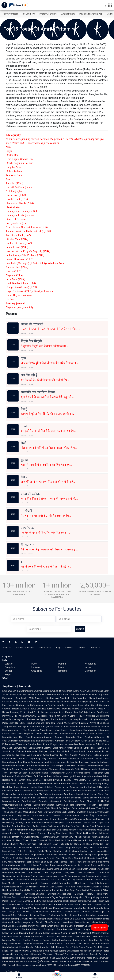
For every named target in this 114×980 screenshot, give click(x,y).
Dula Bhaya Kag (26, 912)
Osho (11, 848)
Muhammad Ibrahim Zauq (89, 805)
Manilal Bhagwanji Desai (48, 929)
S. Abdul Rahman (69, 727)
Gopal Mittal (27, 698)
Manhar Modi (29, 901)
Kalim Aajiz (15, 816)
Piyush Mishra (91, 944)
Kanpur (8, 674)
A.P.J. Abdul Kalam (84, 919)
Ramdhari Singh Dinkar (71, 890)
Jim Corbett (63, 716)
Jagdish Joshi (76, 901)
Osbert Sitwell (30, 840)
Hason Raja (87, 883)
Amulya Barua (29, 709)
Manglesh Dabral (64, 823)
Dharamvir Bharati (48, 14)
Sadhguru (26, 965)
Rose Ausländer (71, 830)
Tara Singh (76, 826)
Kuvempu (53, 712)
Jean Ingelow (15, 951)
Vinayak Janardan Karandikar (64, 744)
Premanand (69, 929)
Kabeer (83, 951)
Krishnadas (14, 819)
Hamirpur (63, 671)
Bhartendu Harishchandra (42, 837)
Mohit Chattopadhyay (89, 897)
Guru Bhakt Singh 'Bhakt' (61, 691)
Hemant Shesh (97, 794)
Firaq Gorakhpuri (73, 954)
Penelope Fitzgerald (94, 855)
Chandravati (98, 880)
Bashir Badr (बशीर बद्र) (36, 961)
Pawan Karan (62, 776)
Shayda (13, 905)
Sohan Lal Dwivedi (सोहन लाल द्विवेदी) (74, 965)
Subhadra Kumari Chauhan (73, 961)
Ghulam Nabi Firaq (20, 737)
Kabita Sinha (53, 869)
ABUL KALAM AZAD (66, 958)
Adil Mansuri (67, 908)
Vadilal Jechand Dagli (64, 919)
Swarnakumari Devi (45, 766)
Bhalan (71, 905)
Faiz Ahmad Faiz (54, 808)
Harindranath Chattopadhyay (50, 773)
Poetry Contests (10, 14)
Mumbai (62, 664)
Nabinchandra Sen (19, 887)
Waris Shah (40, 862)
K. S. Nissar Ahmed (45, 716)
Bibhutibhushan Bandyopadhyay (78, 702)
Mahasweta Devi (44, 705)
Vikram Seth (32, 776)
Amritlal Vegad (78, 755)
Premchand (96, 865)
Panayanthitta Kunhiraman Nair (57, 805)
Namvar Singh (15, 705)
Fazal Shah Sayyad (69, 851)
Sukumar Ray (62, 887)
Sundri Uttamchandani (90, 751)
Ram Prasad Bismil (68, 783)
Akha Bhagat (83, 929)
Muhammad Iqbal (18, 865)
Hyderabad (90, 664)
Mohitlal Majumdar (19, 883)
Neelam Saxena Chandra (25, 769)
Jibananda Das (70, 894)
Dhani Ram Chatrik (71, 858)
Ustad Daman (49, 848)
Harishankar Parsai (37, 783)
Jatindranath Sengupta (28, 880)
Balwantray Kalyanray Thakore (33, 915)
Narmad (86, 922)
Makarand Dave (71, 937)
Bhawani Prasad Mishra (88, 958)
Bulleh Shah (53, 862)
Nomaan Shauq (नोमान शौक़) (44, 965)
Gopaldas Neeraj (59, 933)
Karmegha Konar (26, 727)
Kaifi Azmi (99, 961)
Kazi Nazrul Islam (91, 894)
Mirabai (85, 826)
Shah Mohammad (28, 858)
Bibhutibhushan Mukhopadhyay (46, 702)
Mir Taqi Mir (36, 794)
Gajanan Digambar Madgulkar (60, 737)
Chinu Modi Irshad (44, 901)
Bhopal (8, 671)
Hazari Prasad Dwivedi (58, 816)
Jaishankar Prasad (50, 890)
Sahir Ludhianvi (95, 951)
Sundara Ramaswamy (89, 727)
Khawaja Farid (45, 858)
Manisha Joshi (81, 908)
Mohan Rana (53, 783)
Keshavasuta (37, 737)
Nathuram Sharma (36, 808)
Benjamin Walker (22, 702)
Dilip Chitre (20, 723)
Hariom (90, 961)
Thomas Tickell (67, 862)
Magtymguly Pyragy (47, 819)
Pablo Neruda (57, 865)
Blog (58, 648)
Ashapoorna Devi (94, 876)
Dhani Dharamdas (34, 823)
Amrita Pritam (68, 14)
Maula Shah (51, 851)
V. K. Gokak (27, 712)
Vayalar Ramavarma (28, 719)
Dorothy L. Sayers (89, 780)
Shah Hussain (88, 858)
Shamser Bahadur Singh (21, 759)
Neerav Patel (16, 901)
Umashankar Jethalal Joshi (46, 937)
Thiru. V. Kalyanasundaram (47, 727)
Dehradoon (90, 671)
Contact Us (95, 648)
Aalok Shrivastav (46, 812)
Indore (88, 667)
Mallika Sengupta (32, 890)
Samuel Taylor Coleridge (82, 716)
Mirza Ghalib (53, 961)
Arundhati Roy (68, 698)
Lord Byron (33, 865)
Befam (14, 915)
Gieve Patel (85, 694)
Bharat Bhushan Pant (70, 944)
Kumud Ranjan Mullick (44, 883)
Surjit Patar (17, 851)
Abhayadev (86, 769)
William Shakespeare (69, 951)
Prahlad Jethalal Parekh (73, 915)
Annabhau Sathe (87, 744)
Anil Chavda (47, 908)
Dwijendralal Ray (60, 872)
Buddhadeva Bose (38, 869)
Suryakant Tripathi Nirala (37, 734)
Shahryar (47, 794)
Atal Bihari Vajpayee (48, 951)
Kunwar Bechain (30, 951)
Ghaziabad (37, 671)
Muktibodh (61, 840)
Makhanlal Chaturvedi (45, 944)
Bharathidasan (90, 730)
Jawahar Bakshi (61, 901)
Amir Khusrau (66, 712)
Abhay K (11, 880)
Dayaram (14, 933)
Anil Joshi (41, 926)
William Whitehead (25, 894)
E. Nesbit (18, 840)
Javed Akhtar (43, 744)
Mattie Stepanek (75, 773)
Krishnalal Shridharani (21, 929)
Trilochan (31, 723)
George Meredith (66, 819)
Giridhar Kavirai (40, 826)
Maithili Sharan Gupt (92, 890)
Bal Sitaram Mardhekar (43, 741)
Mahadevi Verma (17, 947)
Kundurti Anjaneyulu (70, 719)
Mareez (57, 908)
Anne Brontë (21, 801)
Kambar (12, 719)
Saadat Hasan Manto (53, 830)
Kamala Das (34, 798)
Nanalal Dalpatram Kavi (38, 947)
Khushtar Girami (41, 691)
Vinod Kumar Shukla (22, 780)
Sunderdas (49, 823)
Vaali (43, 730)
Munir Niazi (96, 848)
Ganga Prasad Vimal (79, 794)
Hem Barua (96, 862)
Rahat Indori (96, 748)
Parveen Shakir (70, 791)
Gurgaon (9, 664)
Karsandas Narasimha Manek (66, 922)
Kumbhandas (98, 819)
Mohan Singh (64, 848)
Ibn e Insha (89, 812)
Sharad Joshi (61, 812)
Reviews (69, 648)
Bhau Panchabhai (86, 737)
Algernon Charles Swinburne (27, 940)
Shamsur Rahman (20, 869)
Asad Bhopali (57, 751)
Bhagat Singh (93, 947)
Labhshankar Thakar (45, 905)
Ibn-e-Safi (78, 712)
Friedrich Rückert (81, 823)
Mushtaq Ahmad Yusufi (27, 805)
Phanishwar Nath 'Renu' (69, 833)
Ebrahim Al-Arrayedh (21, 844)
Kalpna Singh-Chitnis (51, 798)
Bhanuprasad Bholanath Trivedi (53, 912)
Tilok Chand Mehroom (46, 694)
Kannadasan (34, 730)
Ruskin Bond (81, 816)
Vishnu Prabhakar (93, 773)
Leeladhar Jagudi (19, 798)
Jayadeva (42, 709)
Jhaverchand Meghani (21, 944)
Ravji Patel (62, 905)
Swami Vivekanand (40, 762)
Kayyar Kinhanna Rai (72, 787)
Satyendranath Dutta (70, 769)
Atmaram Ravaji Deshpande (68, 741)
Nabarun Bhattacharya (47, 698)
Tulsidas (51, 709)
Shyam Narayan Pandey (42, 833)
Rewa (61, 667)
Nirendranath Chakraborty (88, 869)
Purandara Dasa (95, 709)
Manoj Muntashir (17, 961)
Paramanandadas (83, 819)
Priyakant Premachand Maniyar (84, 933)
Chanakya (20, 823)
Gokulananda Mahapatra (37, 751)
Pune (34, 664)
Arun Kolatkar (89, 741)
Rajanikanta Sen (92, 712)
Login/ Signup (100, 928)
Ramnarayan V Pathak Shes (34, 922)
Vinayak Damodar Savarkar (44, 801)
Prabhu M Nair (74, 837)
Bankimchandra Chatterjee (25, 897)
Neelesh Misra (14, 965)
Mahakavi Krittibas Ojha (41, 887)
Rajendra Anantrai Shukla (85, 912)
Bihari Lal (97, 833)
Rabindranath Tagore (48, 897)
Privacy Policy (45, 648)
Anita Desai (98, 769)
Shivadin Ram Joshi (88, 783)
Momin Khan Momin (20, 762)
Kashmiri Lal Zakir (60, 755)
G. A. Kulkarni (16, 751)
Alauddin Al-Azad (25, 766)
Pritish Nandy (78, 947)
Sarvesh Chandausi (17, 808)
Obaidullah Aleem (28, 819)
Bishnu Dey (18, 890)
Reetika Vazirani (77, 734)
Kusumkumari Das (77, 876)
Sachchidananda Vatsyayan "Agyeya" (45, 954)
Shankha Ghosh (67, 869)
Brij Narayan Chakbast (68, 694)
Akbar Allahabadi (52, 791)
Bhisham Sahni (9, 691)
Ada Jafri (25, 794)
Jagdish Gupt (16, 812)
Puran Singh (12, 858)
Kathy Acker (71, 865)
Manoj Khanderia (46, 919)
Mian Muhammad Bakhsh (21, 862)
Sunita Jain (101, 741)
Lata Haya (19, 954)
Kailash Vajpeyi (54, 787)
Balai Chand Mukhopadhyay (65, 723)
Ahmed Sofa (29, 705)
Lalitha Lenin (17, 734)
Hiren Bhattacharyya (79, 762)
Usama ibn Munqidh (59, 762)
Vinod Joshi (35, 908)
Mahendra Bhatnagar (48, 769)
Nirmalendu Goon (94, 872)
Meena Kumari (30, 812)
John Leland (84, 865)
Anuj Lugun (42, 759)
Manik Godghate (91, 719)
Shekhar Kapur (27, 773)
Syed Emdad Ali (60, 876)
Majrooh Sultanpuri (73, 808)
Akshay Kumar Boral (52, 880)
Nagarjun (99, 766)
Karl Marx (61, 837)
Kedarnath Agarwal (19, 837)
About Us (7, 648)
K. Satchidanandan (69, 801)
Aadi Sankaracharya (33, 748)
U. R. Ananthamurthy (23, 716)
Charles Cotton (75, 855)
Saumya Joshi (90, 901)
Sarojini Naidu (63, 766)
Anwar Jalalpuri (94, 755)
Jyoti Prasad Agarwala (80, 776)
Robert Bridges (83, 862)
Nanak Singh (30, 855)
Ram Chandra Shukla (92, 801)
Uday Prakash (36, 830)
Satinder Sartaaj (73, 844)
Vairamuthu (22, 744)
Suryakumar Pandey (69, 897)
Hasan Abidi (26, 755)
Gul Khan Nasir (24, 826)
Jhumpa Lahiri (81, 748)
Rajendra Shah (27, 933)
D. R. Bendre (41, 712)
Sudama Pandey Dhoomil (33, 787)
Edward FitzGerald (44, 780)
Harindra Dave (67, 926)
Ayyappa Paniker (49, 719)
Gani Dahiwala (95, 905)
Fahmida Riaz (59, 705)
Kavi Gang (12, 826)
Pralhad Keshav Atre (66, 780)
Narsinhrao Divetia (90, 937)
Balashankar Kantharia (71, 940)
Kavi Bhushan (21, 833)
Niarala (70, 840)
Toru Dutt (45, 865)
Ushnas (94, 922)
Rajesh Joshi (53, 730)
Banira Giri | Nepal (17, 958)
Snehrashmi (54, 915)
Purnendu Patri (84, 880)
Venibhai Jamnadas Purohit (22, 926)
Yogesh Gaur (96, 798)
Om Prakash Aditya (93, 787)
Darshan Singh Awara (92, 851)
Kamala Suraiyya (58, 759)
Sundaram (79, 926)
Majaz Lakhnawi (33, 816)
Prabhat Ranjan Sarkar (41, 876)
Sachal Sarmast (59, 855)
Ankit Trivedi (81, 905)
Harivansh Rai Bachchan (87, 840)
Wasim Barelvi (13, 794)
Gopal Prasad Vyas (92, 808)
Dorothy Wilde (51, 748)
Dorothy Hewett (75, 812)
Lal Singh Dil (89, 844)
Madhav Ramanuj (26, 905)
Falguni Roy (69, 880)
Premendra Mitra (69, 883)
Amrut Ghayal (22, 908)
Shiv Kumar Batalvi (34, 851)
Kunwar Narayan (91, 837)
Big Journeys (29, 14)
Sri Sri (18, 848)
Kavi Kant (88, 940)
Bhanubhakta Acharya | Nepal (41, 958)
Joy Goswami (24, 876)
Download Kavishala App (91, 14)
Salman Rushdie (47, 776)
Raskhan (87, 833)
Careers (81, 648)
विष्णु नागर (96, 816)
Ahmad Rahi (16, 855)
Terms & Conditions (25, 648)
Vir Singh (57, 858)
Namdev (11, 766)
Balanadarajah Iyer (87, 791)
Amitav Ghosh (66, 748)
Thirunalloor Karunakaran (81, 759)
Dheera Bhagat (42, 933)
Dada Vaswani (14, 748)
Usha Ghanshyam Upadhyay (28, 791)
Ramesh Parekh (22, 937)
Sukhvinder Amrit (31, 848)
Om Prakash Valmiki (82, 766)
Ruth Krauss (71, 751)
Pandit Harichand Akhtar (22, 694)
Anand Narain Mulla (82, 691)
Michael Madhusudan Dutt (33, 872)
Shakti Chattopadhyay (80, 887)
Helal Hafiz (77, 872)
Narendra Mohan (86, 698)
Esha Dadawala (96, 908)
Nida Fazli (37, 844)
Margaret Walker (41, 755)
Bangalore (10, 667)
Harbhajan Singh (80, 848)
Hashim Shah (43, 855)
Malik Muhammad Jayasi (91, 830)
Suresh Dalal (53, 926)
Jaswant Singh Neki (53, 844)
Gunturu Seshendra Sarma (76, 798)
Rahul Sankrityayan (72, 730)
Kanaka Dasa (79, 709)
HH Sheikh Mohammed (18, 830)
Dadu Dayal (97, 823)
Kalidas (16, 755)
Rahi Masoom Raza (61, 947)
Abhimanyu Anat (60, 794)
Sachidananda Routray (59, 826)
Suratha (32, 744)
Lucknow (36, 667)
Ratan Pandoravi (25, 691)
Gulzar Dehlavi (20, 783)
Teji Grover (14, 787)
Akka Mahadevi (63, 709)
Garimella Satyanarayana (20, 741)
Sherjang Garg (43, 723)
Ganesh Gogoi (98, 705)
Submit (80, 629)
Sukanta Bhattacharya (48, 894)
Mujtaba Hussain (95, 734)
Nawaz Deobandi (59, 734)
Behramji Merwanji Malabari (24, 919)
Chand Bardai (96, 826)
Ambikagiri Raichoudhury (79, 705)
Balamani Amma (88, 723)
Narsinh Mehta (51, 940)
